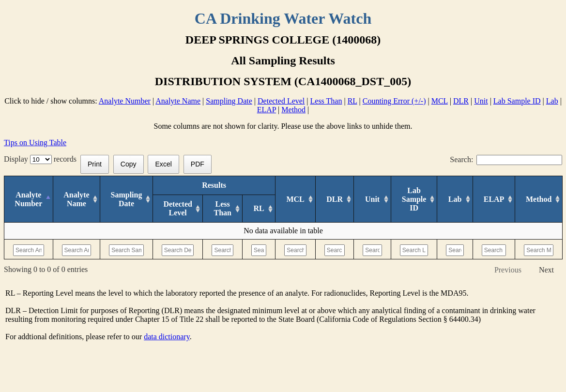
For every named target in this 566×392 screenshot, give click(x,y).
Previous (508, 270)
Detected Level (281, 101)
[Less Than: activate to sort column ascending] (222, 209)
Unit (481, 101)
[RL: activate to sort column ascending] (259, 209)
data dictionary (167, 337)
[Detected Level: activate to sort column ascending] (178, 209)
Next (546, 270)
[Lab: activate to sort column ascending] (455, 199)
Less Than (326, 101)
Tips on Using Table (35, 143)
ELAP (267, 110)
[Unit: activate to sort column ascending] (372, 199)
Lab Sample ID (517, 101)
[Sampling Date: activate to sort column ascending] (127, 199)
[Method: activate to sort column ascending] (539, 199)
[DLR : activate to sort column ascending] (334, 199)
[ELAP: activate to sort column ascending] (494, 199)
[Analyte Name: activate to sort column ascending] (76, 199)
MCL (440, 101)
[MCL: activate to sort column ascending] (296, 199)
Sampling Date (229, 101)
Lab (552, 101)
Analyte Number (125, 101)
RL (352, 101)
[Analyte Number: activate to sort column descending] (29, 199)
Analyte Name (178, 101)
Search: (506, 159)
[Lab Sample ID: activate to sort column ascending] (414, 199)
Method (293, 110)
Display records (42, 159)
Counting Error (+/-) (394, 101)
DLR (461, 101)
